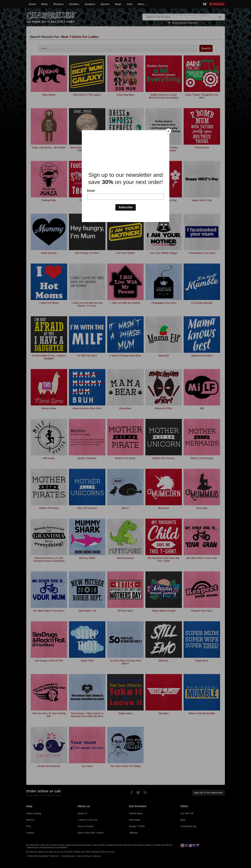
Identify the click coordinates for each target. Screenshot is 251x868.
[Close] (168, 131)
